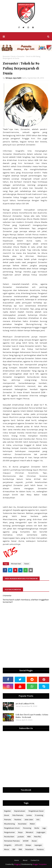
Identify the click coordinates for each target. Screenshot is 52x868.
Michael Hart (16, 564)
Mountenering (9, 824)
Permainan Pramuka (12, 841)
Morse (7, 849)
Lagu (44, 828)
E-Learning (39, 815)
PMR (20, 849)
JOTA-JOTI (19, 845)
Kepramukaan (20, 811)
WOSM (26, 841)
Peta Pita (37, 837)
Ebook (7, 815)
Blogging (17, 864)
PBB (14, 849)
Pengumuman (9, 832)
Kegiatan (7, 811)
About (25, 860)
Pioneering (27, 828)
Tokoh (13, 56)
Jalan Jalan (29, 820)
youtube (21, 837)
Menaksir (30, 832)
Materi (32, 824)
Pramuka (8, 820)
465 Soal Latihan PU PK (25, 703)
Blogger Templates (40, 864)
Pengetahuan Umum (12, 828)
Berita (37, 828)
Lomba (29, 815)
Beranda (6, 56)
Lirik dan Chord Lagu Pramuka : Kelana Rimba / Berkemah (32, 716)
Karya (20, 832)
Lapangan (38, 845)
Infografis (8, 845)
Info (38, 820)
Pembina (40, 849)
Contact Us (35, 860)
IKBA (29, 837)
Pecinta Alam (9, 837)
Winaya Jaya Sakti (14, 78)
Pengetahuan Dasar (36, 811)
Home (17, 860)
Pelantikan (29, 849)
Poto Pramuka (18, 815)
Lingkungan (41, 832)
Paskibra (18, 820)
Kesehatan (22, 824)
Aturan (34, 841)
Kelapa (28, 845)
